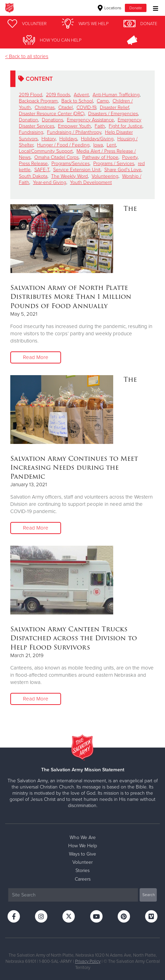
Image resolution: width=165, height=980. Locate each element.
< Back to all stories (27, 56)
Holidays (68, 139)
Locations (110, 8)
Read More (36, 357)
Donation (28, 120)
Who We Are (83, 837)
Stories (82, 870)
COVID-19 (86, 107)
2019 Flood (31, 95)
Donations (52, 120)
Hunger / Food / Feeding (63, 145)
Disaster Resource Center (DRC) (52, 114)
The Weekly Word (69, 176)
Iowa (98, 145)
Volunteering (105, 176)
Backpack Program (38, 101)
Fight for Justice (126, 126)
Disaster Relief (114, 107)
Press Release (33, 164)
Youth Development (91, 182)
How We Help (83, 846)
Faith (100, 126)
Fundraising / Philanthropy (74, 132)
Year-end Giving (50, 182)
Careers (83, 879)
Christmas (45, 107)
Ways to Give (82, 854)
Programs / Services (114, 164)
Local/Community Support (46, 151)
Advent (81, 95)
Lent (111, 145)
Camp (103, 101)
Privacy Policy (88, 961)
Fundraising (31, 132)
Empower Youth (74, 126)
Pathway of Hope (100, 157)
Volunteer (82, 862)
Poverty (130, 157)
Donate (136, 8)
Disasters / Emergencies (113, 114)
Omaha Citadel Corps (56, 157)
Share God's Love (123, 170)
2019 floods (58, 95)
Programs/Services (70, 164)
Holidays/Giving (97, 139)
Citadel (66, 107)
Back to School (77, 101)
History (49, 139)
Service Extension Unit (77, 170)
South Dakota (33, 176)
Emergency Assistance (90, 120)
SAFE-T (42, 170)
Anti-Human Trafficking (116, 95)
